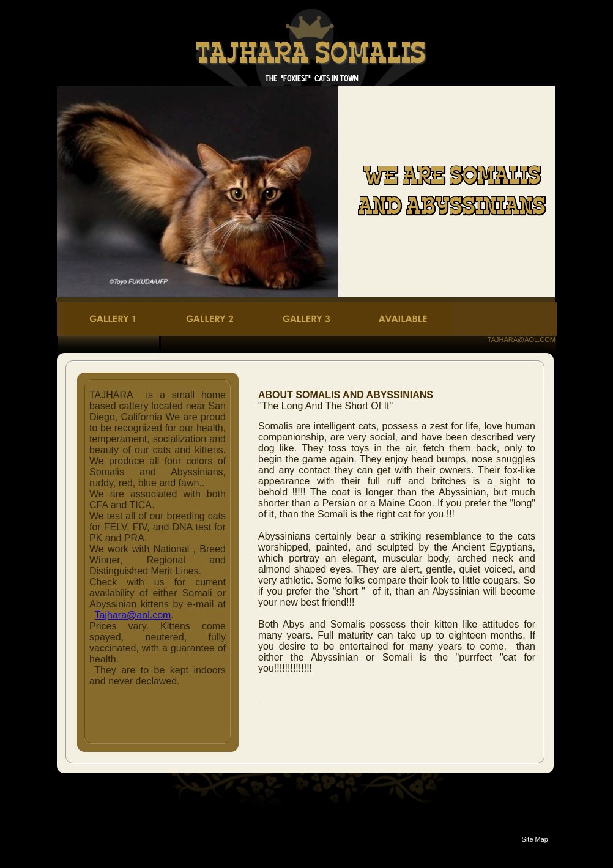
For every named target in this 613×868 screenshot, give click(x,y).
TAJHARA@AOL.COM (522, 339)
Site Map (535, 839)
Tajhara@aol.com (133, 615)
